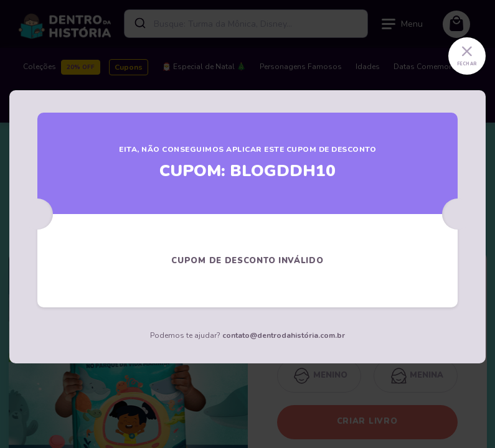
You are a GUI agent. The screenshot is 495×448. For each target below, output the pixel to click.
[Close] (467, 56)
